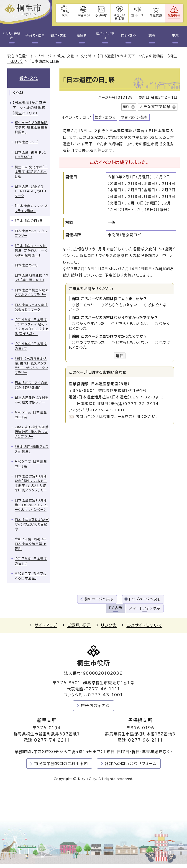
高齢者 (82, 35)
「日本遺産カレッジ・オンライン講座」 (31, 208)
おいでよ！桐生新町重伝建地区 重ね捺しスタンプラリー (32, 432)
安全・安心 (128, 35)
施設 (152, 35)
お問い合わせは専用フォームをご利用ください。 (117, 417)
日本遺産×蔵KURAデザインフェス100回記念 (32, 525)
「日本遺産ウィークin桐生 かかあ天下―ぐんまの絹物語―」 (31, 250)
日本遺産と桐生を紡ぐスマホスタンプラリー (32, 293)
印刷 (126, 107)
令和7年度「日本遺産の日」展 (31, 561)
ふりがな (101, 15)
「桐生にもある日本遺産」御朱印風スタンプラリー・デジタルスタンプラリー (31, 366)
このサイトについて (144, 625)
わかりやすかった (92, 324)
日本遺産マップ (26, 142)
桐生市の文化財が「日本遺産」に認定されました (31, 172)
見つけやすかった (92, 342)
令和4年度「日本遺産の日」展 (31, 346)
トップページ (41, 56)
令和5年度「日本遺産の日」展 (31, 415)
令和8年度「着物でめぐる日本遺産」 (31, 576)
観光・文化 (58, 35)
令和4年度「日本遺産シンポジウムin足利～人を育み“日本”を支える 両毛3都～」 (32, 327)
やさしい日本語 (119, 17)
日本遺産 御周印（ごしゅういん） (31, 155)
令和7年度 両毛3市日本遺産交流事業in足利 (31, 544)
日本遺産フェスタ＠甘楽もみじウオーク (31, 307)
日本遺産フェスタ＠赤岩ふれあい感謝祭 (31, 385)
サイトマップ (46, 625)
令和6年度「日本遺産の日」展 (31, 464)
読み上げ (138, 15)
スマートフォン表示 (145, 608)
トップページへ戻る (145, 599)
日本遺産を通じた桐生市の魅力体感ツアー (32, 400)
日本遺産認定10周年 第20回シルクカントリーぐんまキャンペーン (32, 505)
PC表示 (115, 608)
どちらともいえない (122, 305)
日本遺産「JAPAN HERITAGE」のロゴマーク (31, 191)
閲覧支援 (156, 15)
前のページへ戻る (99, 599)
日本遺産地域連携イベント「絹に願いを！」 (32, 278)
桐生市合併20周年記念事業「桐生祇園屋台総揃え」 (31, 127)
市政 (175, 35)
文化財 (86, 56)
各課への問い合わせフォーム (131, 764)
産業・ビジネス (105, 36)
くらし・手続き (12, 36)
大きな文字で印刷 (155, 107)
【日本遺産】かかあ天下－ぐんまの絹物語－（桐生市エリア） (31, 108)
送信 (120, 356)
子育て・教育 (35, 35)
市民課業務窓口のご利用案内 (61, 764)
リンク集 (109, 625)
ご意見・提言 (79, 625)
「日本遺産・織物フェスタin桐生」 (32, 449)
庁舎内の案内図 (95, 706)
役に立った (86, 305)
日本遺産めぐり (26, 265)
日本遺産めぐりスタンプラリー (31, 233)
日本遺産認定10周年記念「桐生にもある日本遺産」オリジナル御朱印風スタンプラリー (31, 483)
